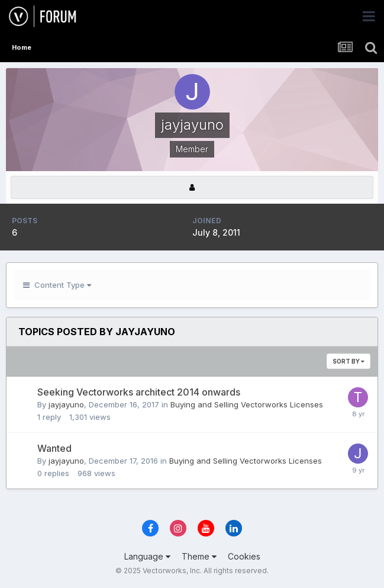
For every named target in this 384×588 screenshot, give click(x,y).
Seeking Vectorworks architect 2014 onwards (139, 392)
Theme (199, 556)
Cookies (244, 556)
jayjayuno (66, 404)
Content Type (57, 285)
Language (147, 556)
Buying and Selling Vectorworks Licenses (247, 404)
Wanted (54, 448)
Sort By (348, 361)
